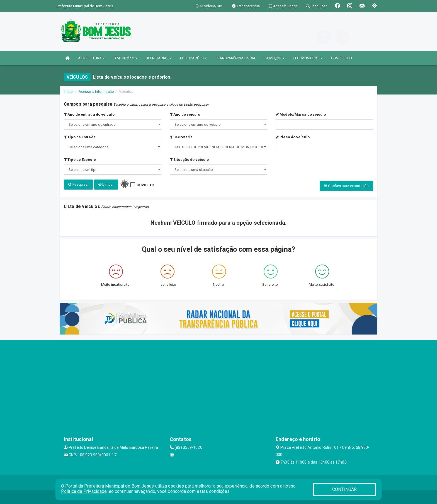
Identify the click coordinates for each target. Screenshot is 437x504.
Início (68, 92)
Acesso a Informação (96, 92)
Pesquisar (78, 184)
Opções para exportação (346, 186)
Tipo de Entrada (80, 137)
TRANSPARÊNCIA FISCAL (236, 58)
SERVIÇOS (275, 58)
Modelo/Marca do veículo (301, 114)
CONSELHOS (342, 58)
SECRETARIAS (159, 58)
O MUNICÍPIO (125, 58)
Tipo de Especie (80, 160)
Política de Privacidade (84, 491)
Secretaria (181, 137)
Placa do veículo (293, 137)
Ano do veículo (185, 114)
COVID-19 (145, 185)
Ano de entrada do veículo (89, 114)
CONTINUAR (344, 489)
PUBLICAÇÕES (193, 58)
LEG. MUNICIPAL (308, 58)
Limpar (106, 184)
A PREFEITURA (91, 58)
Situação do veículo (189, 160)
